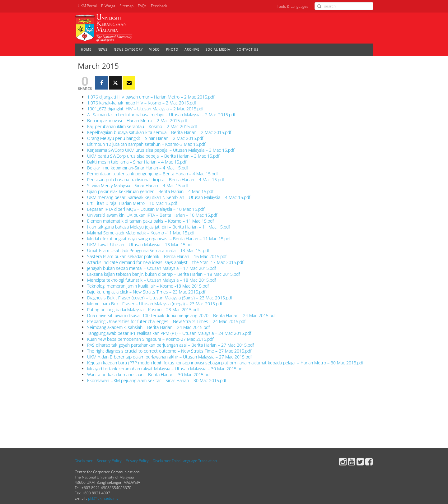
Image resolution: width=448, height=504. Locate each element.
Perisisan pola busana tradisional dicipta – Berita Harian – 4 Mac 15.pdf (156, 180)
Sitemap (126, 6)
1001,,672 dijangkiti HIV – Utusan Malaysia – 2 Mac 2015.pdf (145, 109)
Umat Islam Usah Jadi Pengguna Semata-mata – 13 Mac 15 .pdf (148, 250)
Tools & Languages (293, 6)
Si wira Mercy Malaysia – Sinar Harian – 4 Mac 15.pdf (138, 185)
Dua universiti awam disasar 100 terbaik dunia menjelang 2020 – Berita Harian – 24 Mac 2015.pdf (181, 315)
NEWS (103, 49)
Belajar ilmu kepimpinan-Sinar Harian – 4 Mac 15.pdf (138, 168)
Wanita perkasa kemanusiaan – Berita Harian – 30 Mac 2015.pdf (149, 375)
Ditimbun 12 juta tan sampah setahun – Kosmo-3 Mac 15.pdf (146, 144)
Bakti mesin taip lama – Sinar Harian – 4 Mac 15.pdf (137, 162)
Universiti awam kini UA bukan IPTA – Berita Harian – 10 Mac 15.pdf (152, 215)
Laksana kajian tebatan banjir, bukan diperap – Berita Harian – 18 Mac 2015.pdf (163, 274)
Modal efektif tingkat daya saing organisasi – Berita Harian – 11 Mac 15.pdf (159, 239)
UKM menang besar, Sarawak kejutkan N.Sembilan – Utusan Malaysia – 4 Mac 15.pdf (169, 197)
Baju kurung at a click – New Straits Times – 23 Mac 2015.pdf (146, 292)
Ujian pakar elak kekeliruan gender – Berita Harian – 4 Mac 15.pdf (150, 191)
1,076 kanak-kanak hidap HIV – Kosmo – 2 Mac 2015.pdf (142, 103)
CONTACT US (247, 49)
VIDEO (154, 49)
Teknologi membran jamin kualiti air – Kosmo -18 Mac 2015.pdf (148, 286)
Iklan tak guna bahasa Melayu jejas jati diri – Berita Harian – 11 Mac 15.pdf (159, 227)
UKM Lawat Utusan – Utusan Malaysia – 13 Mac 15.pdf (140, 245)
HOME (86, 49)
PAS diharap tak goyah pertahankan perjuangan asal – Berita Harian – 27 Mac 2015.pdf (170, 345)
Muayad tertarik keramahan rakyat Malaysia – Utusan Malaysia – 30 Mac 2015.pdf (165, 369)
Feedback (159, 6)
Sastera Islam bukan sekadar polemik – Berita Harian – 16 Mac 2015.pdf (157, 256)
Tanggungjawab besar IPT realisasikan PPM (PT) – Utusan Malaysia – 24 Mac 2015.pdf (169, 333)
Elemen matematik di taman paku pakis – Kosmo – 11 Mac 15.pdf (150, 221)
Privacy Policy (137, 461)
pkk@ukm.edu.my (103, 498)
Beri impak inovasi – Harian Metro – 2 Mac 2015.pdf (137, 120)
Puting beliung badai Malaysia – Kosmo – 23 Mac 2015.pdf (143, 310)
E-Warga (108, 6)
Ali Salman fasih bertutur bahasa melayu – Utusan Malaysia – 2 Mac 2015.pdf (161, 115)
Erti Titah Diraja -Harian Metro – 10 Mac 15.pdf (132, 203)
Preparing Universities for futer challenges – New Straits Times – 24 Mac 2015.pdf (166, 321)
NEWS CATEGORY (128, 49)
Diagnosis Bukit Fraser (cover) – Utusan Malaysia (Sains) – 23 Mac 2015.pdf (160, 298)
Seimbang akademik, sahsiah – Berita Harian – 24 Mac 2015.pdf (148, 327)
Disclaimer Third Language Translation (185, 461)
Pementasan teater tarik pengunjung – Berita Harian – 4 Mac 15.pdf (152, 174)
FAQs (142, 6)
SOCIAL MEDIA (218, 49)
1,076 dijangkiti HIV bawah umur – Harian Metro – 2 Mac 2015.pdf (151, 97)
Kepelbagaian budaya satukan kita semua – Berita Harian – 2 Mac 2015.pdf (159, 132)
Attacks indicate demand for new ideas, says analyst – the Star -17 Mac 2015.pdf (165, 262)
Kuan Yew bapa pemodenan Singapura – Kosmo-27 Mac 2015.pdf (150, 339)
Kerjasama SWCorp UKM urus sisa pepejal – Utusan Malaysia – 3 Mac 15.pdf (161, 150)
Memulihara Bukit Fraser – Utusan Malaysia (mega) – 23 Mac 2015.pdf (155, 304)
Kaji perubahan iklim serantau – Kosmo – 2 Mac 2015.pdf (142, 126)
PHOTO (172, 49)
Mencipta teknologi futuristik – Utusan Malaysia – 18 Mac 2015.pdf (152, 280)
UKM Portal (87, 6)
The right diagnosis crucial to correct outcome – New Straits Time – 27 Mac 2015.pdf (169, 351)
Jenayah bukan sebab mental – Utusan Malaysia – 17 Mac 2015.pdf (152, 268)
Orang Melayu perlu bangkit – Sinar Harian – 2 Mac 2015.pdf (145, 138)
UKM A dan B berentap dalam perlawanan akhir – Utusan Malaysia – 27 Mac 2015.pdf (169, 357)
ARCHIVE (192, 49)
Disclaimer (84, 461)
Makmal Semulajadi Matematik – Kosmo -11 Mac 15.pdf (141, 233)
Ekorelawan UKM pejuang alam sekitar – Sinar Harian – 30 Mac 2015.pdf (157, 380)
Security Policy (109, 461)
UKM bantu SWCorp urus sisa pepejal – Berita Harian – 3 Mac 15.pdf (153, 156)
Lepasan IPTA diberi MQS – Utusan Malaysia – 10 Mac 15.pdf (146, 209)
